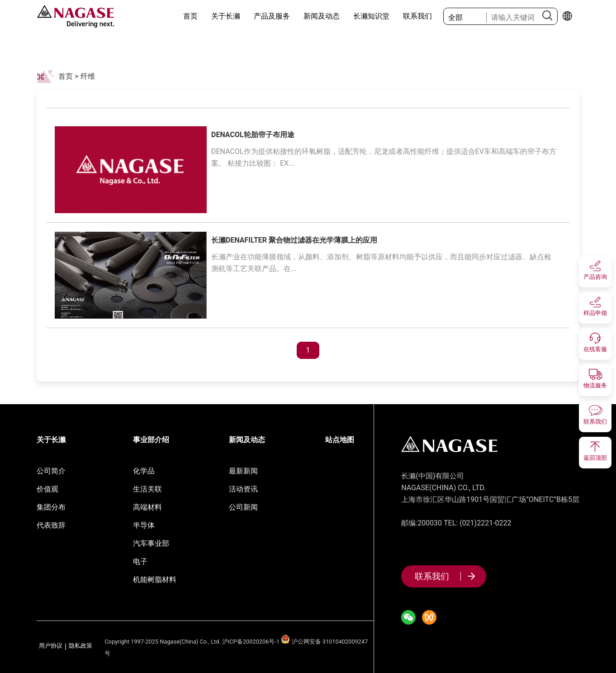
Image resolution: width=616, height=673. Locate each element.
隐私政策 (81, 646)
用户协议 (51, 646)
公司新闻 (243, 507)
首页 (190, 16)
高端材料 (147, 507)
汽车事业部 (151, 543)
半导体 (144, 525)
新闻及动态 (322, 16)
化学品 (144, 471)
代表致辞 (51, 525)
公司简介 (51, 471)
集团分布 (51, 507)
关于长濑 (226, 16)
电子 (140, 561)
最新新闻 (243, 471)
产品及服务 (272, 16)
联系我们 (417, 16)
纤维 (88, 76)
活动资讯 (243, 489)
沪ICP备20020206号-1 (251, 642)
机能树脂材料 (155, 580)
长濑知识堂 (371, 16)
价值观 (47, 489)
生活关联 (147, 489)
